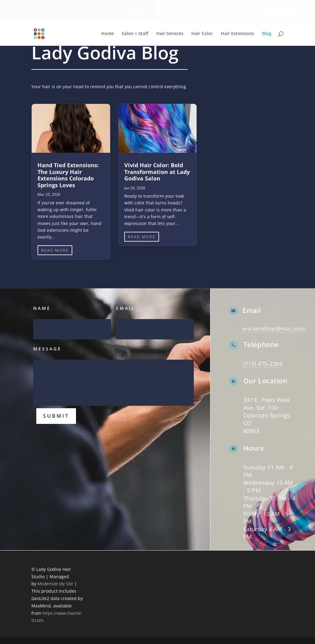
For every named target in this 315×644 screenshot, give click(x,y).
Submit (56, 416)
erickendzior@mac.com (274, 329)
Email (126, 308)
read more (55, 250)
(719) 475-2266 (263, 364)
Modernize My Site (55, 584)
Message (47, 349)
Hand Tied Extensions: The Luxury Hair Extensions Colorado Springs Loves (68, 175)
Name (42, 308)
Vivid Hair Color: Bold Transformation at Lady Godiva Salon (157, 172)
